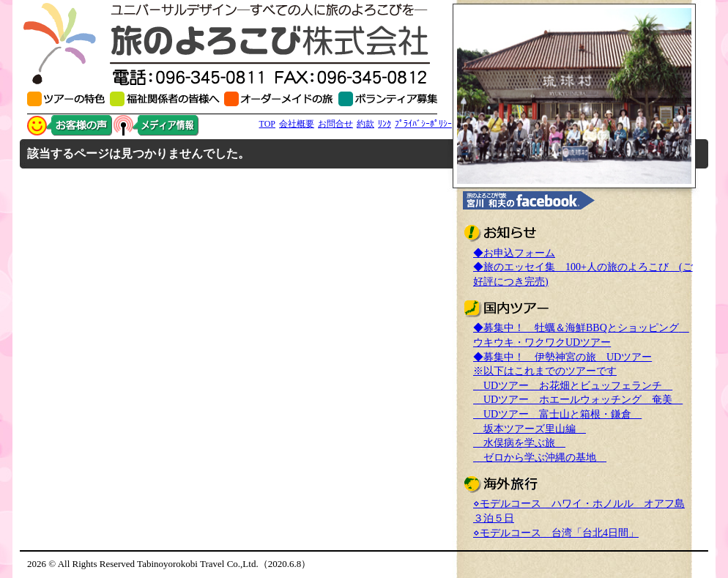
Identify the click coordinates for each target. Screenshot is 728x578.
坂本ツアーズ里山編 (530, 429)
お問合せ (335, 124)
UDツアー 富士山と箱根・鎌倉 (557, 414)
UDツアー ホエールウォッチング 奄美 (578, 400)
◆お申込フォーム (514, 253)
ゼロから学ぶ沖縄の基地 (540, 457)
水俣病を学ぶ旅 (519, 443)
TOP (267, 124)
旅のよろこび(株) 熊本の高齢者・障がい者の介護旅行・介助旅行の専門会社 (232, 44)
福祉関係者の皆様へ (167, 99)
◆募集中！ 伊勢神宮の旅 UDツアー (562, 357)
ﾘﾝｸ (385, 124)
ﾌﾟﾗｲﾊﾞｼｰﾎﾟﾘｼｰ (423, 124)
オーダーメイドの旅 (281, 99)
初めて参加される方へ (68, 99)
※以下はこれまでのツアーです (545, 371)
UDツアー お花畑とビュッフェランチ (573, 386)
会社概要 (297, 124)
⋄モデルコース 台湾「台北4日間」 (556, 533)
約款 (365, 124)
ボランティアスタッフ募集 (388, 99)
